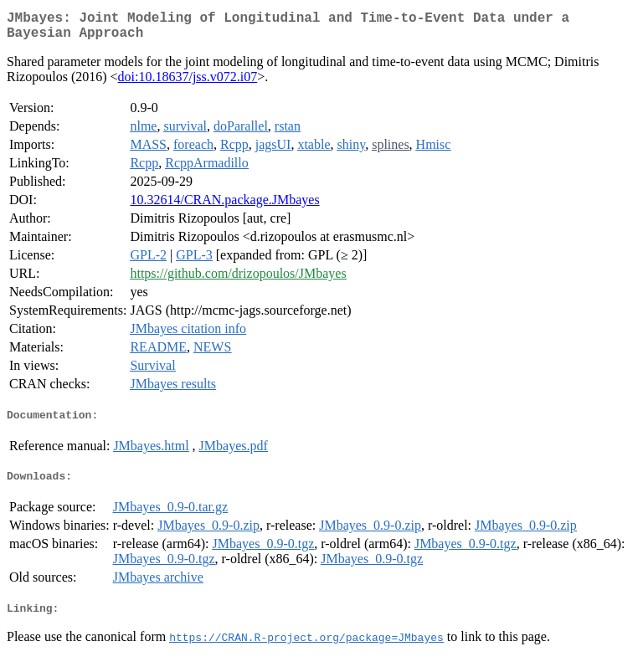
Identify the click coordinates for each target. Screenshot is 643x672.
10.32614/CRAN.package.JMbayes (224, 206)
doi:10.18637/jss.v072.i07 (188, 83)
